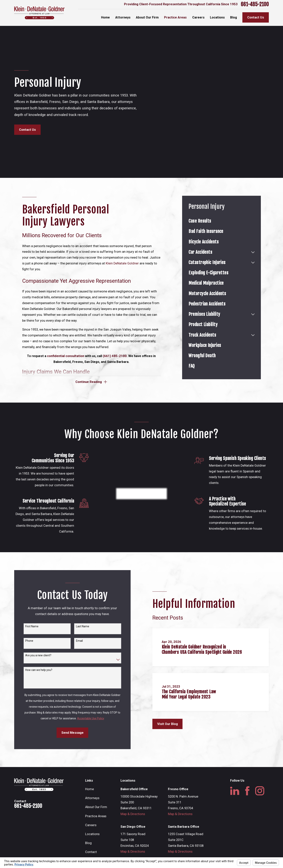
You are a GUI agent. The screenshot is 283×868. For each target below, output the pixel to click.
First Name (31, 626)
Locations (92, 834)
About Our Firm (96, 807)
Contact (91, 852)
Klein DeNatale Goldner (122, 263)
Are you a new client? (37, 655)
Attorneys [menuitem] (123, 17)
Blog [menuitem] (234, 17)
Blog (88, 843)
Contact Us (256, 17)
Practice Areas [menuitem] (175, 17)
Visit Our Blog (169, 724)
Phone (28, 641)
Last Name (81, 626)
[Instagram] (260, 791)
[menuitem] (221, 221)
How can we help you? (37, 670)
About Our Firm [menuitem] (147, 17)
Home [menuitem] (105, 17)
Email (78, 641)
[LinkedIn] (235, 791)
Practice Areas (96, 816)
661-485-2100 (255, 4)
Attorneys (92, 798)
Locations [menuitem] (217, 17)
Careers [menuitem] (198, 17)
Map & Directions (133, 814)
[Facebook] (247, 791)
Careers (91, 825)
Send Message (71, 732)
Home (90, 789)
